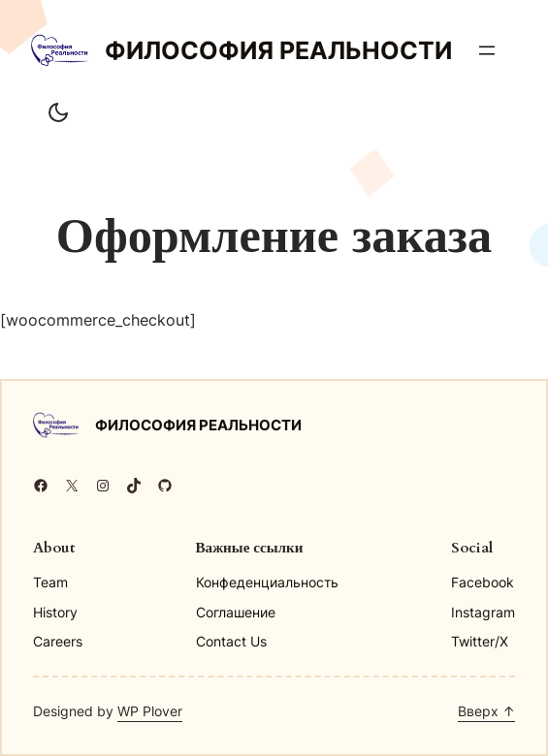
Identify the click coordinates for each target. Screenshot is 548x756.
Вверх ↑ (486, 711)
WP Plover (150, 711)
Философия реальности (278, 50)
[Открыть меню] (487, 50)
